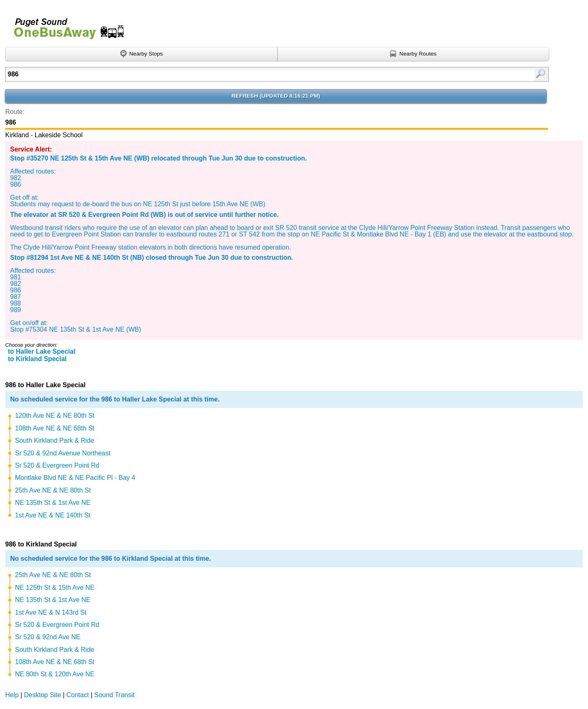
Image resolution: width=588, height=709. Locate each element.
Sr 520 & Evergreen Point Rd (57, 465)
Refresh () (276, 96)
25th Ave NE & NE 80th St (53, 490)
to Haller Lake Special (41, 351)
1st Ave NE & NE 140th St (53, 515)
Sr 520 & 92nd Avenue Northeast (63, 453)
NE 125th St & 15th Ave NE (55, 587)
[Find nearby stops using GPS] (141, 54)
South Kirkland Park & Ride (55, 440)
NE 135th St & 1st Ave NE (53, 503)
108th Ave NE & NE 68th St (55, 428)
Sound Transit (115, 695)
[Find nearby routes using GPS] (414, 54)
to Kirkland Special (37, 359)
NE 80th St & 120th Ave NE (55, 674)
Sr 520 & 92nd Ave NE (48, 637)
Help (12, 695)
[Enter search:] (238, 74)
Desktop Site (43, 695)
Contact (78, 695)
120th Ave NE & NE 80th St (55, 416)
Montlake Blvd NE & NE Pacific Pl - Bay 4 (75, 478)
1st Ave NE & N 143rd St (51, 612)
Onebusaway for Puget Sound (65, 25)
